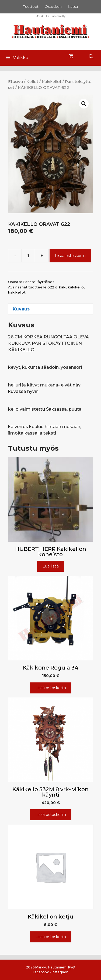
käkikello (76, 287)
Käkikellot (52, 82)
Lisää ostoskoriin (70, 256)
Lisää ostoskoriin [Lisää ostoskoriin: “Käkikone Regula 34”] (51, 688)
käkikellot (17, 292)
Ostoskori (53, 6)
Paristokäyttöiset (38, 282)
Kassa (73, 6)
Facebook (41, 972)
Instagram (60, 972)
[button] (84, 104)
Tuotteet (31, 6)
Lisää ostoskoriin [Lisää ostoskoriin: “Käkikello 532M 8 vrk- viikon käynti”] (51, 815)
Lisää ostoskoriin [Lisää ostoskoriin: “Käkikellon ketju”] (51, 937)
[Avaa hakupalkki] (91, 57)
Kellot (32, 82)
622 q (52, 287)
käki (63, 287)
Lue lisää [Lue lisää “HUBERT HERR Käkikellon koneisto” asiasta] (51, 566)
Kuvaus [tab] (21, 309)
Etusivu (15, 82)
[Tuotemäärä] (28, 256)
